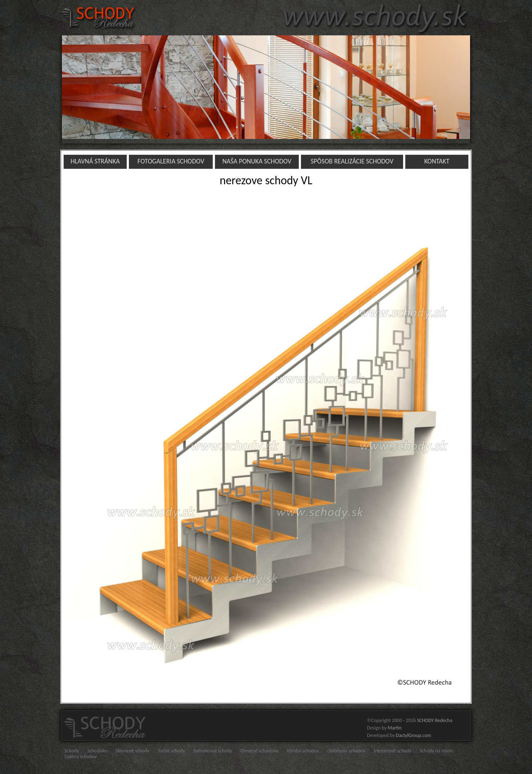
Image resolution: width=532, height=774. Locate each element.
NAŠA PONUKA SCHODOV (257, 161)
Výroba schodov (303, 751)
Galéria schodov (81, 757)
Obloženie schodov (346, 751)
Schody (72, 751)
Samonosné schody (213, 751)
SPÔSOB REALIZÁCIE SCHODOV (352, 161)
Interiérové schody (392, 751)
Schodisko (97, 751)
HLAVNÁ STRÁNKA (95, 161)
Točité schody (171, 751)
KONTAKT (437, 161)
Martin (395, 728)
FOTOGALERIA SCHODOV (171, 161)
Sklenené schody (132, 751)
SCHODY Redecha (435, 720)
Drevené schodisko (260, 751)
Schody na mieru (437, 751)
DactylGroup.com (413, 735)
